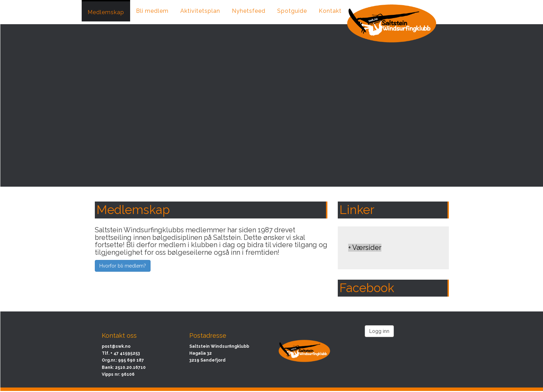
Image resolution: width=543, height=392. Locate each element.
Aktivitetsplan (200, 11)
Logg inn (379, 331)
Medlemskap (106, 12)
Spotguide (292, 11)
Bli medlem (152, 11)
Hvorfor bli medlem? (123, 266)
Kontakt (330, 11)
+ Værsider (365, 248)
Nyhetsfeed (249, 11)
